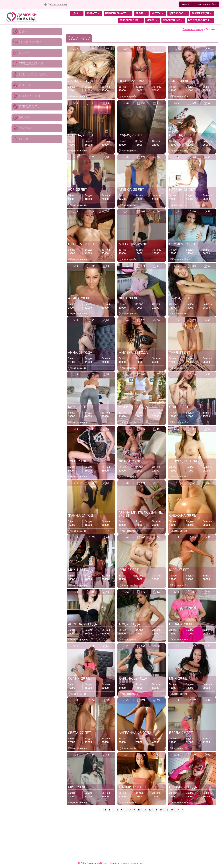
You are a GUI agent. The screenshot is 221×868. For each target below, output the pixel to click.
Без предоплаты (200, 20)
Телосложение (131, 20)
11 (145, 810)
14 (161, 810)
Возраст (94, 13)
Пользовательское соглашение (126, 863)
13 (156, 810)
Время (141, 13)
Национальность (118, 13)
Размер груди (202, 13)
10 (139, 810)
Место (153, 20)
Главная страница (193, 29)
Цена (77, 13)
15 (167, 810)
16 (172, 810)
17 (178, 810)
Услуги (158, 13)
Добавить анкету (56, 5)
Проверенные (173, 20)
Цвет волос (178, 13)
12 (150, 810)
